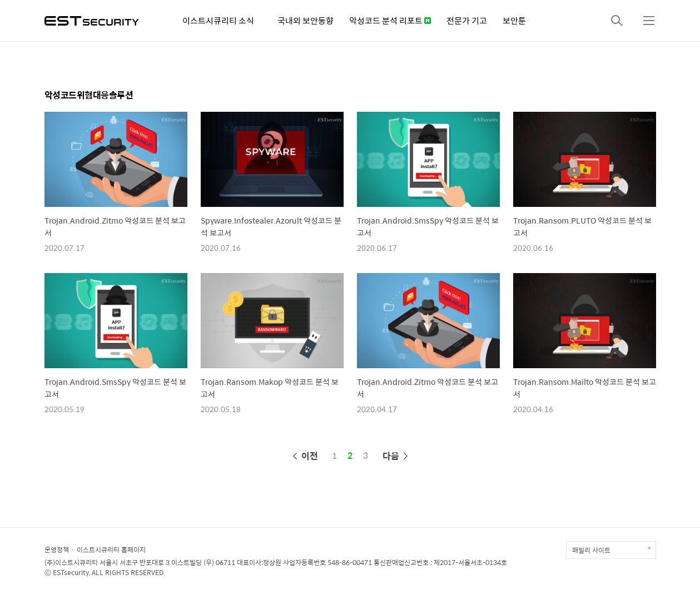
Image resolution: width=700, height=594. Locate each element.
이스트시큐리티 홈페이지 (111, 550)
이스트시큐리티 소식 (218, 20)
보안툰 (514, 20)
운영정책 (57, 550)
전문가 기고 (467, 20)
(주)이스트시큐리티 (71, 562)
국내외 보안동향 (306, 20)
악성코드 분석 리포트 (390, 20)
